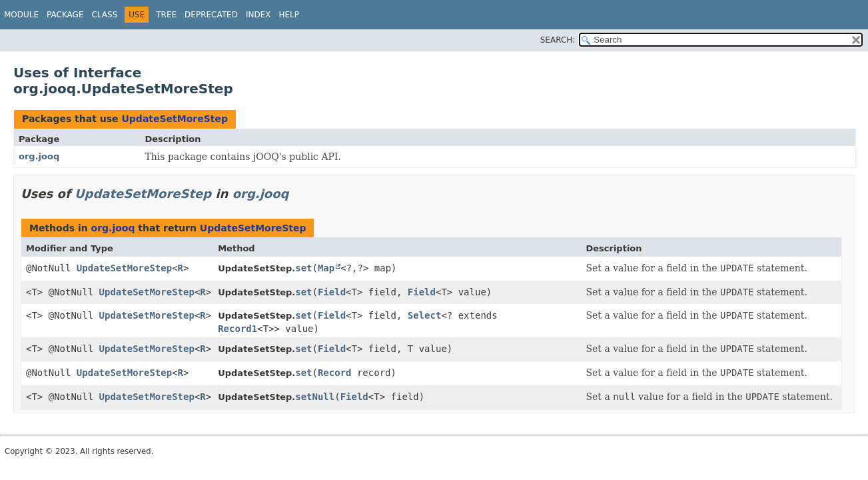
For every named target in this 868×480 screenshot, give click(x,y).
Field (332, 292)
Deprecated (211, 15)
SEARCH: (558, 40)
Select (425, 315)
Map (326, 268)
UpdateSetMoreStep (175, 119)
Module (21, 15)
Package (65, 15)
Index (258, 15)
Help (289, 15)
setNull (315, 397)
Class (104, 15)
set (303, 268)
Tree (166, 15)
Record (335, 373)
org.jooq (39, 156)
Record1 (237, 329)
